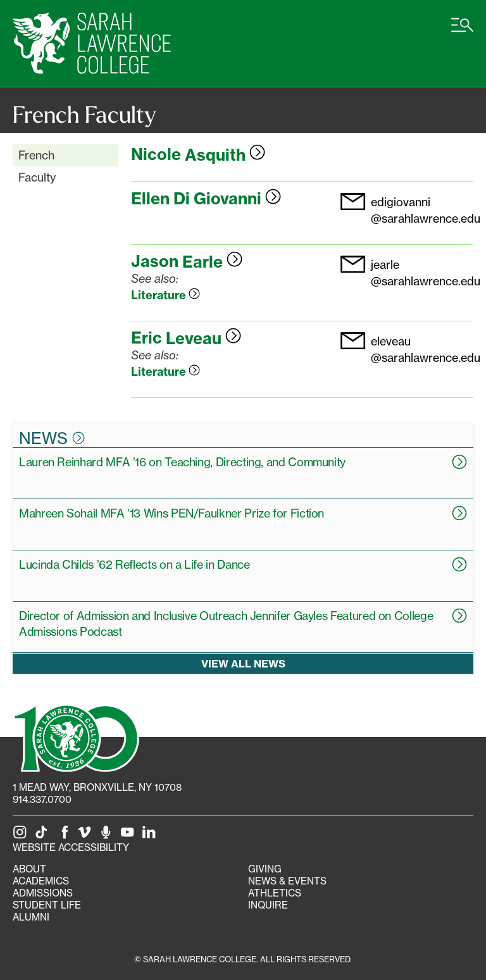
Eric (186, 338)
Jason (187, 262)
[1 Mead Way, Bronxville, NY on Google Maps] (97, 787)
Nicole (198, 155)
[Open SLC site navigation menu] (462, 32)
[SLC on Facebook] (65, 835)
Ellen (206, 199)
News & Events (287, 881)
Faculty (37, 177)
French (36, 155)
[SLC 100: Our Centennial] (76, 736)
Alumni (31, 917)
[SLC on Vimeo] (87, 835)
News (52, 438)
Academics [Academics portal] (41, 881)
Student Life (47, 905)
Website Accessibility (71, 847)
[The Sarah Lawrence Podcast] (108, 835)
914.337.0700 (42, 799)
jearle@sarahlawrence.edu (426, 272)
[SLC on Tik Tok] (44, 835)
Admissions (43, 893)
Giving (265, 869)
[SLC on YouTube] (130, 835)
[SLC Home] (92, 44)
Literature (165, 295)
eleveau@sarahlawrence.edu (426, 349)
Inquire (268, 905)
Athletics (275, 893)
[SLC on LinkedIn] (151, 835)
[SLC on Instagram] (22, 835)
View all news (243, 664)
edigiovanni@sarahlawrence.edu (426, 210)
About (29, 869)
